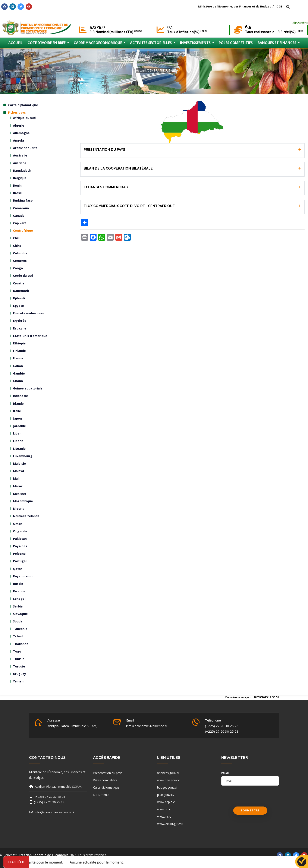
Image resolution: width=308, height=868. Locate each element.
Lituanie (19, 449)
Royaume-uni (23, 576)
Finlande (19, 351)
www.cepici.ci (166, 802)
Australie (20, 155)
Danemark (21, 291)
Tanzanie (20, 629)
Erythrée (20, 321)
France (18, 358)
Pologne (19, 554)
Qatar (18, 569)
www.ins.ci (164, 816)
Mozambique (23, 501)
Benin (17, 185)
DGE (279, 6)
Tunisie (19, 659)
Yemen (18, 681)
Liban (17, 433)
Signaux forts (300, 23)
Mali (16, 478)
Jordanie (19, 426)
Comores (20, 261)
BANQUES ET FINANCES (277, 43)
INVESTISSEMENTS (196, 43)
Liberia (18, 441)
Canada (19, 216)
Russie (18, 584)
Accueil (141, 70)
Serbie (18, 606)
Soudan (19, 621)
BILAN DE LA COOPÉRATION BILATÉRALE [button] (118, 168)
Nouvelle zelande (26, 516)
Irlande (18, 403)
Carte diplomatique (23, 105)
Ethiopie (19, 343)
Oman (18, 524)
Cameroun (21, 208)
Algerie (19, 125)
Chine (17, 246)
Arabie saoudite (25, 148)
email (225, 773)
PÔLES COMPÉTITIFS (236, 43)
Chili (16, 238)
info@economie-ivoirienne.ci (147, 726)
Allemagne (21, 133)
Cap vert (20, 223)
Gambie (19, 373)
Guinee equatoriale (28, 388)
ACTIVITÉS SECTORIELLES (151, 43)
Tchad (18, 636)
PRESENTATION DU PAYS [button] (104, 150)
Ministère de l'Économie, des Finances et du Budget (235, 6)
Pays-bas (20, 546)
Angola (18, 140)
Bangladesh (22, 171)
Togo (17, 651)
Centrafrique (23, 231)
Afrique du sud (24, 118)
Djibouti (19, 298)
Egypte (18, 306)
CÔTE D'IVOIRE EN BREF (47, 43)
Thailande (21, 644)
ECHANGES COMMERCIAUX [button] (106, 187)
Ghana (18, 381)
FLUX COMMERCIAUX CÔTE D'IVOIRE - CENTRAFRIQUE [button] (129, 206)
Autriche (20, 163)
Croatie (19, 283)
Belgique (20, 178)
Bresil (17, 193)
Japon (17, 418)
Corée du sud (23, 276)
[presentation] (254, 798)
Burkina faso (23, 200)
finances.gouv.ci (168, 773)
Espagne (20, 328)
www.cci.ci (164, 809)
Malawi (18, 471)
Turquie (19, 666)
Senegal (19, 599)
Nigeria (19, 509)
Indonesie (21, 396)
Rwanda (19, 591)
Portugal (20, 561)
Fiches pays (17, 112)
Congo (18, 268)
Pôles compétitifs (105, 780)
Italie (17, 411)
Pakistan (20, 539)
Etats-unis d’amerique (30, 336)
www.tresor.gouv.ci (170, 824)
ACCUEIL (15, 43)
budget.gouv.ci (167, 787)
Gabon (18, 366)
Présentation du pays (108, 773)
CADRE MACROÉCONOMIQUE (98, 43)
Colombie (20, 253)
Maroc (18, 486)
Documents (101, 795)
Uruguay (20, 674)
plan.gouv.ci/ (166, 795)
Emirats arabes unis (28, 313)
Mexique (20, 494)
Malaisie (19, 463)
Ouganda (20, 531)
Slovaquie (20, 614)
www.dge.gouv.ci (169, 780)
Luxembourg (23, 456)
